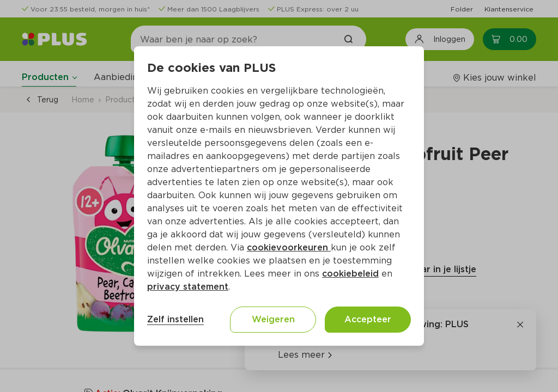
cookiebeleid (350, 274)
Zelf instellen (175, 319)
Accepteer (368, 319)
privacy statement (188, 287)
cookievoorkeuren (289, 247)
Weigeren (273, 319)
